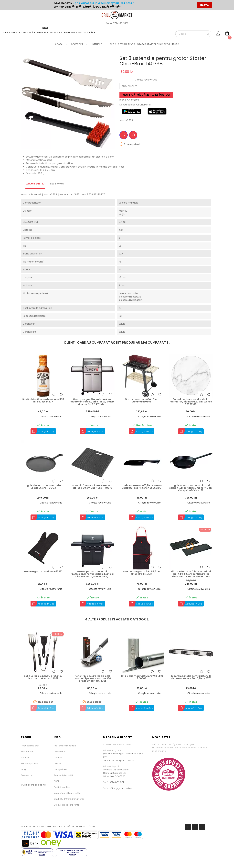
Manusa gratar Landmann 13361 (43, 572)
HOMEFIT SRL (30, 827)
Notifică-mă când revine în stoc (146, 95)
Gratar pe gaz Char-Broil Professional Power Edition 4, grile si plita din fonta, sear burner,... (92, 574)
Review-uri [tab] (57, 184)
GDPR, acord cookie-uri (33, 785)
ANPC (93, 827)
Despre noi (60, 752)
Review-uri (27, 775)
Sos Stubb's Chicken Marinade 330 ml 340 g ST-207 (43, 401)
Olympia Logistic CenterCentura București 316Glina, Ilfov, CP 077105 (116, 773)
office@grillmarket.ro (121, 788)
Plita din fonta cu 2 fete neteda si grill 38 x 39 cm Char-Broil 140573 (92, 487)
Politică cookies (62, 787)
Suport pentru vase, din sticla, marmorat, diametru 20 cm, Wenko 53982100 (191, 402)
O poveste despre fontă (67, 805)
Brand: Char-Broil (129, 100)
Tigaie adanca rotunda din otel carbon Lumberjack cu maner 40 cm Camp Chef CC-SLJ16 (191, 488)
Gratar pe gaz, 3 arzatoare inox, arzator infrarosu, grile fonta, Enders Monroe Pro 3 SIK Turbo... (92, 402)
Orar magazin (63, 3)
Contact (58, 758)
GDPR (57, 781)
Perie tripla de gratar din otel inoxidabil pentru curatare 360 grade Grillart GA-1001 (92, 679)
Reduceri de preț (30, 746)
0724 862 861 (120, 23)
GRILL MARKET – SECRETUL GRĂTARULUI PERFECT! (63, 827)
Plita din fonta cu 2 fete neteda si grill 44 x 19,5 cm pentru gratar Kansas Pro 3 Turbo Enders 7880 (191, 574)
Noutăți (25, 758)
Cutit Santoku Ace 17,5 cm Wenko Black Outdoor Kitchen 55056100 (142, 487)
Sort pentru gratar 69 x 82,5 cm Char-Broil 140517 (142, 573)
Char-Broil (35, 194)
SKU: (122, 120)
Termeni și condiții (64, 775)
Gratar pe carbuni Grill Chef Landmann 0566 (142, 401)
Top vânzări (27, 752)
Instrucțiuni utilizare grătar (68, 793)
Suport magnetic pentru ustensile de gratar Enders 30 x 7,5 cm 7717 (191, 677)
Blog (23, 769)
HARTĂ (204, 5)
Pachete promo (29, 763)
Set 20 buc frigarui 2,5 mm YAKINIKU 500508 (142, 677)
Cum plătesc (61, 769)
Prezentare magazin (65, 746)
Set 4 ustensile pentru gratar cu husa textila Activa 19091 (43, 677)
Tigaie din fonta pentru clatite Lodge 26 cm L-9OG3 (43, 487)
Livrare (57, 763)
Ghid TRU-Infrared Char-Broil (69, 799)
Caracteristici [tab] (35, 184)
